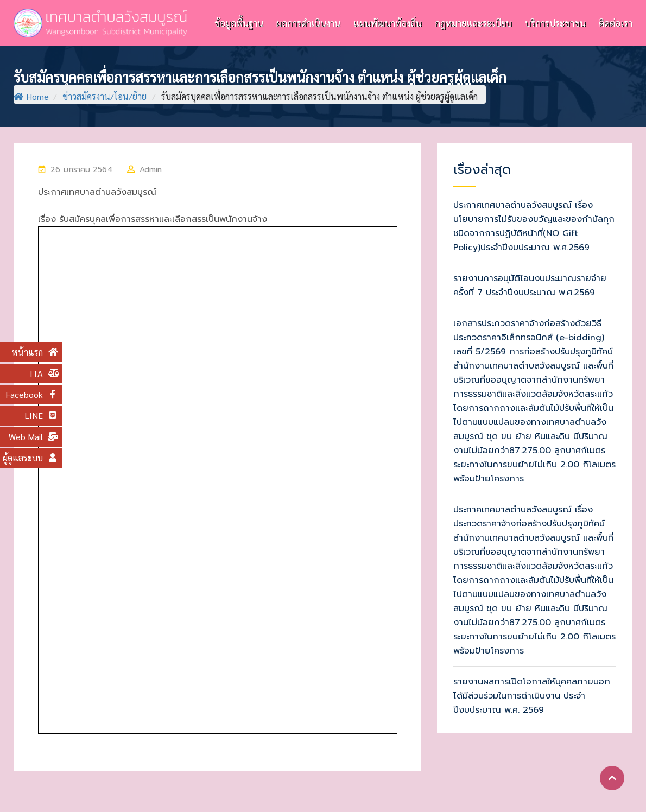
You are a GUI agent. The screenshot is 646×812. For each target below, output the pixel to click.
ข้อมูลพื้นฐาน (239, 23)
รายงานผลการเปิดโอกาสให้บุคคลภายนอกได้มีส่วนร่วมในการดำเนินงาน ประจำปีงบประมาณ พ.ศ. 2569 (532, 696)
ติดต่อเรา (616, 23)
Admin (151, 170)
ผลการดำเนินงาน (308, 23)
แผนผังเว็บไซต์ (598, 787)
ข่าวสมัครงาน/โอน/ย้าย (104, 96)
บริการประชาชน (555, 23)
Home (31, 96)
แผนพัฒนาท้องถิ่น (388, 23)
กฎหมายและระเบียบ (473, 23)
